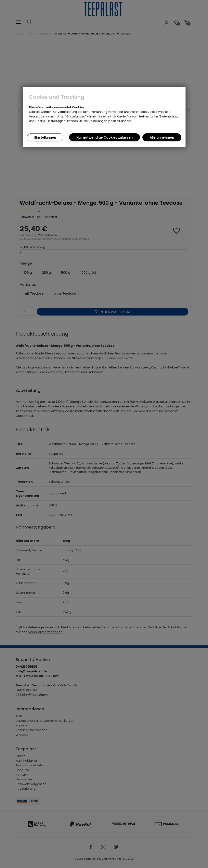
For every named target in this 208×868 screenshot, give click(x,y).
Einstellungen (45, 137)
